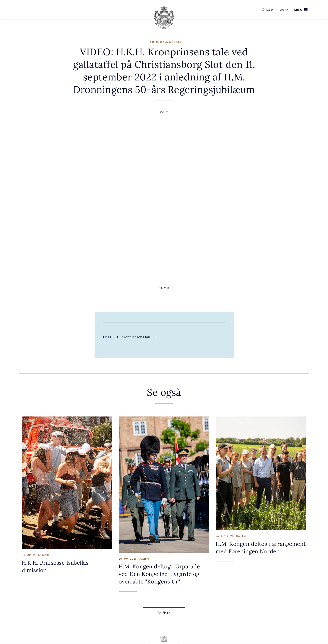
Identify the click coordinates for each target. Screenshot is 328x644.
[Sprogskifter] (282, 10)
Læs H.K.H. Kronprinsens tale (130, 337)
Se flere (167, 613)
